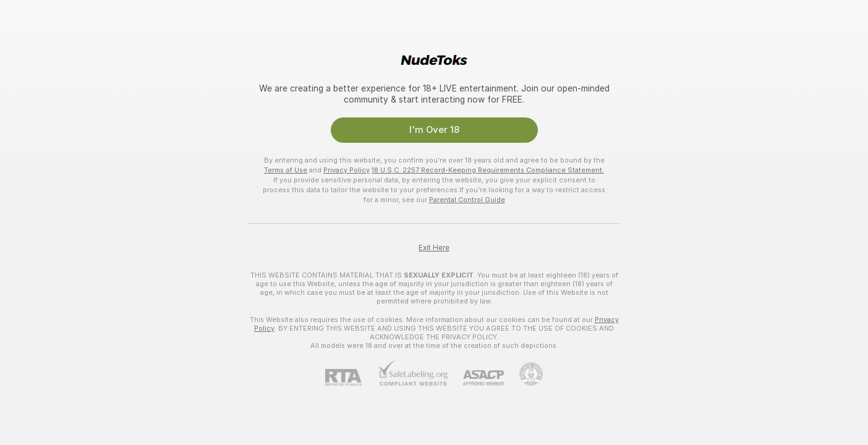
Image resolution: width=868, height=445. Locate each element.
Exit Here (434, 248)
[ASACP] (476, 378)
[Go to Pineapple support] (523, 374)
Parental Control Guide (467, 200)
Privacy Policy (347, 170)
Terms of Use (286, 170)
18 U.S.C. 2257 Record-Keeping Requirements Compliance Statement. (488, 170)
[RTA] (351, 377)
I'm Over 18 (434, 130)
